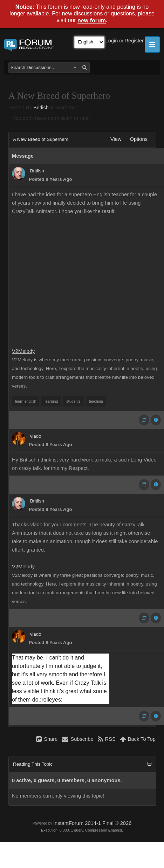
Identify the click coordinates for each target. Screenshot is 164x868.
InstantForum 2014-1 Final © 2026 (92, 823)
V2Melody (23, 351)
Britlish (41, 108)
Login (112, 41)
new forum (92, 21)
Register (134, 41)
